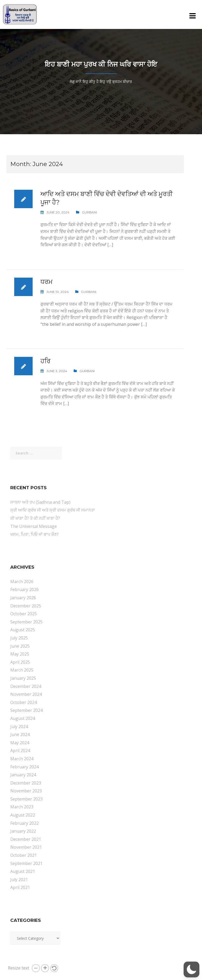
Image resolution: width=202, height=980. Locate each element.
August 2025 (23, 630)
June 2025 (20, 646)
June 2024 (20, 734)
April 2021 (20, 887)
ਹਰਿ (46, 361)
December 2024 (26, 686)
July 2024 (19, 727)
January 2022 (23, 831)
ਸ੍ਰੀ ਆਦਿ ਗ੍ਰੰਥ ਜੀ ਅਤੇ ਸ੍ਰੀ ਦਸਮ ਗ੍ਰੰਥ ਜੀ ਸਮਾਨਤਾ (53, 510)
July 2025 (19, 638)
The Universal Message (34, 526)
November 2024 (26, 694)
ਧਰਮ (47, 282)
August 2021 (23, 871)
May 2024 (20, 743)
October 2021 (24, 855)
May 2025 (20, 654)
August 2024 (23, 718)
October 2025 (24, 614)
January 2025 (23, 678)
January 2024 (23, 775)
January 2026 (23, 598)
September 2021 (26, 863)
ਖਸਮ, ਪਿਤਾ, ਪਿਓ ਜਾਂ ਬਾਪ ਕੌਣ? (34, 534)
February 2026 (24, 589)
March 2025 (22, 670)
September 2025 (26, 622)
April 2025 (20, 662)
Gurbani (89, 212)
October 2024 (24, 702)
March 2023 (22, 807)
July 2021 (19, 879)
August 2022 (23, 815)
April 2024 (20, 751)
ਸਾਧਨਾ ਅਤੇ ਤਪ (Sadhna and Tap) (40, 502)
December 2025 (26, 606)
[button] (36, 968)
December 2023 (26, 783)
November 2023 (26, 791)
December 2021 (26, 839)
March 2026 (22, 582)
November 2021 (26, 847)
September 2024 (26, 710)
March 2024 (22, 759)
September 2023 (26, 799)
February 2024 (24, 767)
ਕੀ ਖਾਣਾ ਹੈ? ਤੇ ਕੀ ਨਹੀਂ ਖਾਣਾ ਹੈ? (35, 518)
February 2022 (24, 823)
